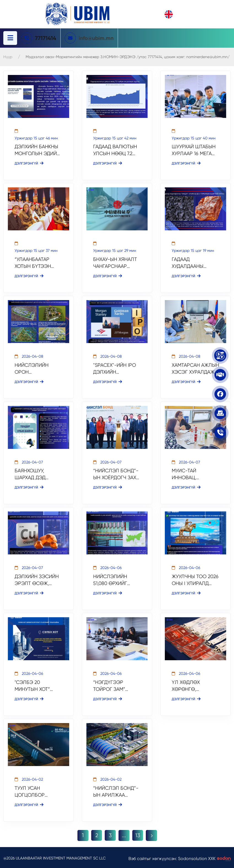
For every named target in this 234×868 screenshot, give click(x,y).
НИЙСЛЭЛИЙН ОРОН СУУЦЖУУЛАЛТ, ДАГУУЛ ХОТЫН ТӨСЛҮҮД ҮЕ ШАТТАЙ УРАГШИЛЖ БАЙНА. (38, 368)
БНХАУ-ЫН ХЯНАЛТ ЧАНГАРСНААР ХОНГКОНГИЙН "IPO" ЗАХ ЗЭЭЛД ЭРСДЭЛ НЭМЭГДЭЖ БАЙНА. (116, 263)
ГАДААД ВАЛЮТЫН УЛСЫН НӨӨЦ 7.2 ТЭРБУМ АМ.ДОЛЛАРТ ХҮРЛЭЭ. (115, 150)
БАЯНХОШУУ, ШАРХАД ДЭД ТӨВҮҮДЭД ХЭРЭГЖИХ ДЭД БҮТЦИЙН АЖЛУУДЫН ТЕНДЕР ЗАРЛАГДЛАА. (37, 474)
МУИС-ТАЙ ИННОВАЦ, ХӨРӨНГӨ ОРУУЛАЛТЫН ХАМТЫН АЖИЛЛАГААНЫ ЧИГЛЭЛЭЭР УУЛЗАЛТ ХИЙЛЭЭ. (193, 474)
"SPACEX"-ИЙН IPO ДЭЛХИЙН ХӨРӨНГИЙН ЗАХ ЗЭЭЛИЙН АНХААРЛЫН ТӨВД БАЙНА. (115, 368)
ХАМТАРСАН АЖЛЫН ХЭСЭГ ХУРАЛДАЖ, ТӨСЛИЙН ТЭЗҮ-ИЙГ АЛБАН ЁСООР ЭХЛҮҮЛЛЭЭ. (195, 368)
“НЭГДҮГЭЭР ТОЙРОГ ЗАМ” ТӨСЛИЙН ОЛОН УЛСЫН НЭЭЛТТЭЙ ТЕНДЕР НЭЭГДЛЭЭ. (117, 685)
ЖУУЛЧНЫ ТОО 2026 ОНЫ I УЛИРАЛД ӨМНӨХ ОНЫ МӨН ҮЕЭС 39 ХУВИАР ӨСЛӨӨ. (195, 579)
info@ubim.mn (97, 38)
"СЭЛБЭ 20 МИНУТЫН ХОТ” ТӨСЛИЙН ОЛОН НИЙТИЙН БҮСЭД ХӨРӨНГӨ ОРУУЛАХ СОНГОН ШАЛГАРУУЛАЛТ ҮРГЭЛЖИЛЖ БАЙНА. (37, 685)
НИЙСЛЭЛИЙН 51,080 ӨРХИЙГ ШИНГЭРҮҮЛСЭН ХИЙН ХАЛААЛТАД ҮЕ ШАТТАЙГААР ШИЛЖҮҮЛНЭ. (114, 579)
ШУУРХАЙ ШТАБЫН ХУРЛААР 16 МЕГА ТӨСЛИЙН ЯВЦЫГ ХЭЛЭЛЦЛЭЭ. (194, 150)
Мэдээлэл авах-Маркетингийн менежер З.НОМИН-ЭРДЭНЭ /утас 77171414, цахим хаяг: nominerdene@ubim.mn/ (128, 57)
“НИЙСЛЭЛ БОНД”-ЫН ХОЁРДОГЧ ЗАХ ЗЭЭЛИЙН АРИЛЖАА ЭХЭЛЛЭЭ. (117, 474)
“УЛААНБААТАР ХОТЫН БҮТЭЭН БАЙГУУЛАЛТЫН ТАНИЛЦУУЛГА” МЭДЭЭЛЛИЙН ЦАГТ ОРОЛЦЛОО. (38, 263)
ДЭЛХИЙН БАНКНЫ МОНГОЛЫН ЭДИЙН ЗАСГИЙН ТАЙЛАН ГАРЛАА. (37, 150)
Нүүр (8, 57)
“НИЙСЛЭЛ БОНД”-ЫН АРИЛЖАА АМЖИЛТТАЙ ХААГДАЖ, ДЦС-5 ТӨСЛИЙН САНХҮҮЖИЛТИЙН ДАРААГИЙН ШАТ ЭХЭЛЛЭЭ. (116, 791)
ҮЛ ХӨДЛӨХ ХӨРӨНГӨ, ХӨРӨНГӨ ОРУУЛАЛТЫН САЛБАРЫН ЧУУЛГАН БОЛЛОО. (194, 685)
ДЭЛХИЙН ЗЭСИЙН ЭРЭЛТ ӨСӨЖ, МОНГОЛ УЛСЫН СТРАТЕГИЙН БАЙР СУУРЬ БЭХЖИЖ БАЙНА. (37, 579)
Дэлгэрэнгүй (29, 163)
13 (138, 834)
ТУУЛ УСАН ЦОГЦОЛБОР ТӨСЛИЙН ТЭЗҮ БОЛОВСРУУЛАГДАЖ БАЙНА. (37, 791)
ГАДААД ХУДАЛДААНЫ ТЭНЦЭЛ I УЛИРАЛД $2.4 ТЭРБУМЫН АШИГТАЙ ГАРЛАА (194, 263)
